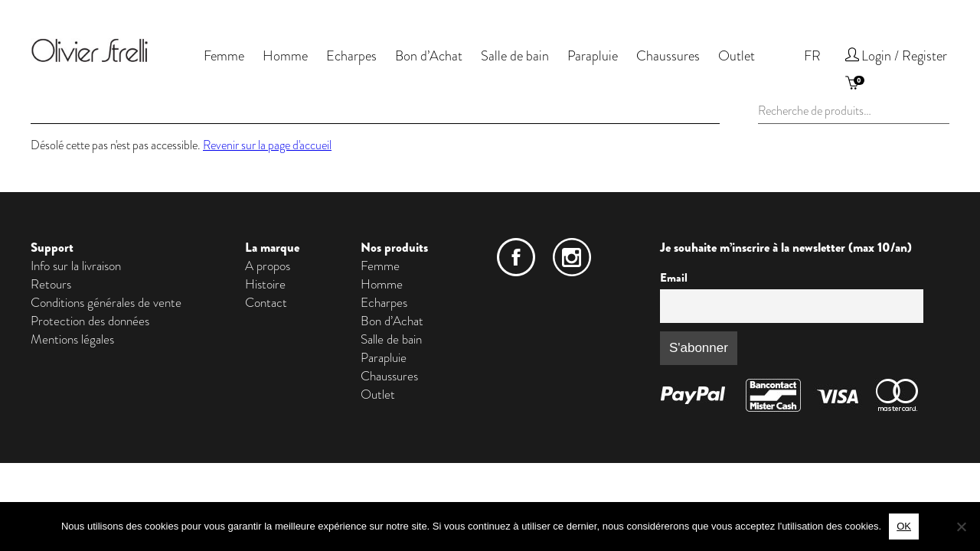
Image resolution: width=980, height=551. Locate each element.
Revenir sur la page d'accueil (267, 145)
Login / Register (904, 56)
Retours (51, 284)
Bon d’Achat (429, 56)
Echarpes (351, 56)
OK (904, 526)
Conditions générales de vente (106, 302)
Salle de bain (515, 56)
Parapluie (593, 56)
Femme (224, 56)
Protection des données (90, 321)
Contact (266, 302)
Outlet (737, 56)
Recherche (943, 110)
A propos (268, 266)
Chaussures (668, 56)
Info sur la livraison (76, 266)
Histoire (265, 284)
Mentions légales (72, 339)
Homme (285, 56)
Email (674, 278)
